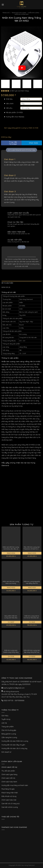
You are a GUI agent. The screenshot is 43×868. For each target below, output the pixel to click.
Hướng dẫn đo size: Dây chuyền (13, 745)
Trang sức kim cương (19, 13)
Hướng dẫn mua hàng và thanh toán (15, 785)
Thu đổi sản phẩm (8, 771)
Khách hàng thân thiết (10, 793)
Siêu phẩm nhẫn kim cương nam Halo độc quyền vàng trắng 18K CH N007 (11, 617)
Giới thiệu (5, 716)
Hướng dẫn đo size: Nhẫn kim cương (15, 741)
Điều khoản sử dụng (9, 796)
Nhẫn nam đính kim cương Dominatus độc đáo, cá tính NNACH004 (11, 548)
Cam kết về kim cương (10, 807)
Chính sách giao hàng (9, 774)
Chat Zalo (32, 143)
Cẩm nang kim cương (9, 737)
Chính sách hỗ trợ (9, 767)
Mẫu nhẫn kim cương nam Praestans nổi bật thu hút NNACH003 (32, 548)
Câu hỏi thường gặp (9, 730)
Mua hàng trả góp (8, 789)
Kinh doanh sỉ (6, 752)
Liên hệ (4, 723)
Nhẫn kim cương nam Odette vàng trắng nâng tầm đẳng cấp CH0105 (11, 651)
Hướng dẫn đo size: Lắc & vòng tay (14, 748)
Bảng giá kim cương (9, 734)
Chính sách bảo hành (9, 782)
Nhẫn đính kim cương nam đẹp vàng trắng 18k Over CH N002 (32, 651)
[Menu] (3, 5)
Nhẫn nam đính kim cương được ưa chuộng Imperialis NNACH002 (11, 582)
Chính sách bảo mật (9, 800)
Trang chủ (6, 13)
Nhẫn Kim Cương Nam (22, 14)
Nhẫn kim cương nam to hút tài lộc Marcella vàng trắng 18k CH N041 (32, 617)
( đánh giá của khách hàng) (19, 91)
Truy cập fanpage (10, 143)
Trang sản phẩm (8, 727)
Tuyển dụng (6, 719)
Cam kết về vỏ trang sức (11, 803)
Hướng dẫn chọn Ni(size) (15, 117)
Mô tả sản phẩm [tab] (7, 283)
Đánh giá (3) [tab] (6, 287)
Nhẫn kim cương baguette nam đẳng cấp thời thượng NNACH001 (32, 582)
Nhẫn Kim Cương (34, 13)
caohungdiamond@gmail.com (14, 688)
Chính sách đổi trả (8, 778)
